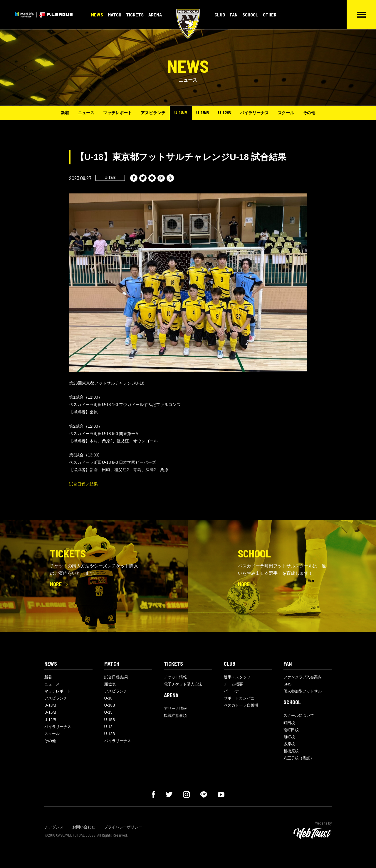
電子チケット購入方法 (183, 684)
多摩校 (289, 744)
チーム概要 (233, 684)
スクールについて (299, 716)
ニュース (86, 113)
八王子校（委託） (299, 758)
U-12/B (224, 113)
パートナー (233, 691)
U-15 (108, 712)
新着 (65, 113)
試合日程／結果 (83, 484)
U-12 (108, 727)
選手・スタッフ (237, 677)
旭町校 (289, 737)
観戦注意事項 (175, 716)
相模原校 (291, 751)
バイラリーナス (254, 113)
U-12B (110, 734)
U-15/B (203, 113)
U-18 (108, 698)
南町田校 (291, 730)
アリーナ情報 (175, 708)
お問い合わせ (84, 827)
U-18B (110, 705)
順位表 (110, 684)
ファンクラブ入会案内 (303, 677)
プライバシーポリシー (123, 827)
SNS (287, 684)
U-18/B (181, 113)
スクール (286, 113)
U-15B (110, 720)
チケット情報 (175, 677)
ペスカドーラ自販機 (241, 705)
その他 (309, 113)
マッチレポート (117, 113)
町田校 (289, 723)
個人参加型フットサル (303, 691)
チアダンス (54, 827)
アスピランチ (153, 113)
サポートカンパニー (241, 698)
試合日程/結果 (116, 677)
